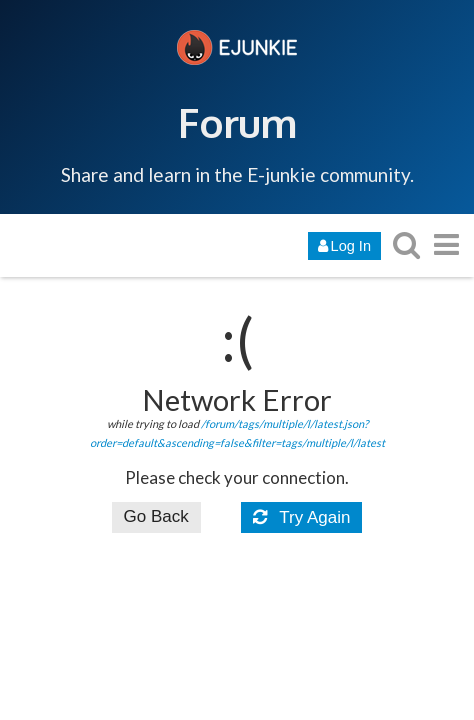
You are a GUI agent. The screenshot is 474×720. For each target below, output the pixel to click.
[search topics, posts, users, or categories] (406, 244)
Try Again (302, 517)
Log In (344, 246)
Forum (237, 122)
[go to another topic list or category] (446, 244)
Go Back (156, 516)
